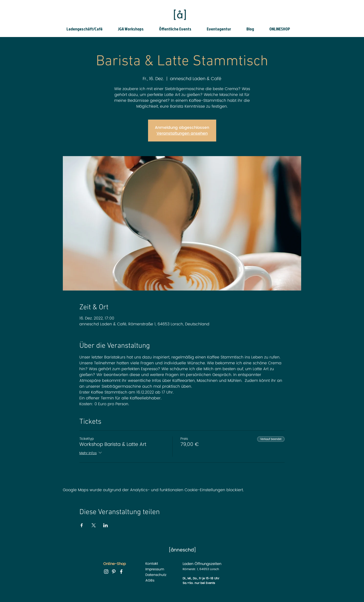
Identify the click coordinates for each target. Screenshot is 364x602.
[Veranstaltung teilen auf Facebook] (82, 525)
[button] (88, 29)
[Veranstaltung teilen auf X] (94, 525)
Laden (188, 564)
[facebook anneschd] (121, 572)
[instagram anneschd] (106, 572)
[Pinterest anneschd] (114, 572)
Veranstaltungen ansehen (182, 133)
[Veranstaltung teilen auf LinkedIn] (106, 525)
